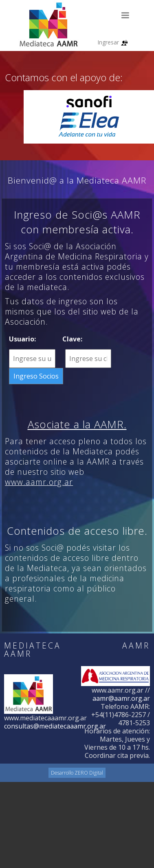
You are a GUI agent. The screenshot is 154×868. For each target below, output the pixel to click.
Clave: (72, 339)
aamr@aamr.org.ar (121, 698)
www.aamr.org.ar (39, 482)
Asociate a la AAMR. (77, 424)
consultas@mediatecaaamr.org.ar (55, 726)
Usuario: (22, 339)
